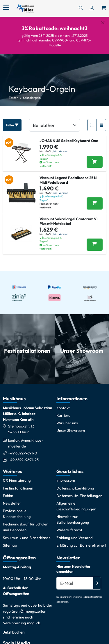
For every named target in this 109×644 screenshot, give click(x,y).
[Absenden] (97, 578)
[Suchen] (81, 8)
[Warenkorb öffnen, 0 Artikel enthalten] (104, 8)
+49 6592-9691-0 (23, 448)
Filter (12, 120)
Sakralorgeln (32, 93)
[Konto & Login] (92, 8)
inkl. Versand (61, 147)
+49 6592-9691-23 (23, 455)
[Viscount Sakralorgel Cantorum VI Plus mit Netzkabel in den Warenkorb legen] (95, 240)
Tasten (14, 93)
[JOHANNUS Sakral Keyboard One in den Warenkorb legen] (95, 157)
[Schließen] (103, 23)
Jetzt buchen (14, 627)
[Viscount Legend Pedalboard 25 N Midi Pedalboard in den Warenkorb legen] (95, 199)
